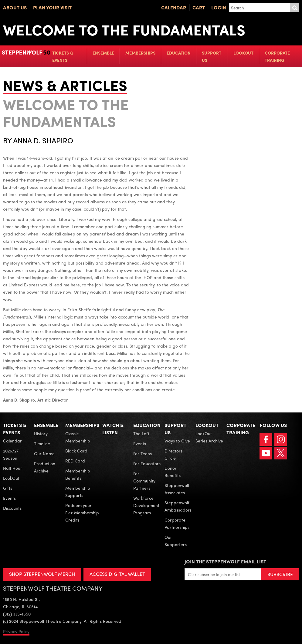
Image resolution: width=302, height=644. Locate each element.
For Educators (147, 463)
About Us (15, 7)
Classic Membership (78, 437)
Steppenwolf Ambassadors (178, 506)
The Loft (141, 433)
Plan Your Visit (52, 7)
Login (219, 7)
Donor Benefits (173, 472)
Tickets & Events (63, 56)
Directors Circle (173, 454)
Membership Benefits (78, 474)
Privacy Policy (16, 631)
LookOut (243, 53)
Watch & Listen (113, 429)
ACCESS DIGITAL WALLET (117, 574)
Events (9, 498)
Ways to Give (177, 441)
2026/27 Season (11, 454)
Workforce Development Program (146, 505)
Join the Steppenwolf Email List (225, 561)
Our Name (44, 453)
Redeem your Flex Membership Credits (82, 512)
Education (179, 53)
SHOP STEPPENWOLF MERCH (42, 574)
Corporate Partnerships (177, 523)
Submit (294, 8)
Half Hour (13, 468)
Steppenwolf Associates (177, 489)
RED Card (75, 461)
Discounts (12, 508)
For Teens (143, 453)
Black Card (76, 451)
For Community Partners (144, 481)
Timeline (42, 443)
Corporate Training (277, 56)
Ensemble (103, 53)
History (41, 433)
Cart (199, 7)
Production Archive (45, 467)
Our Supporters (176, 541)
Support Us (212, 56)
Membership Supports (78, 492)
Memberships (140, 53)
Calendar (174, 7)
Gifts (8, 488)
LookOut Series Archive (209, 437)
